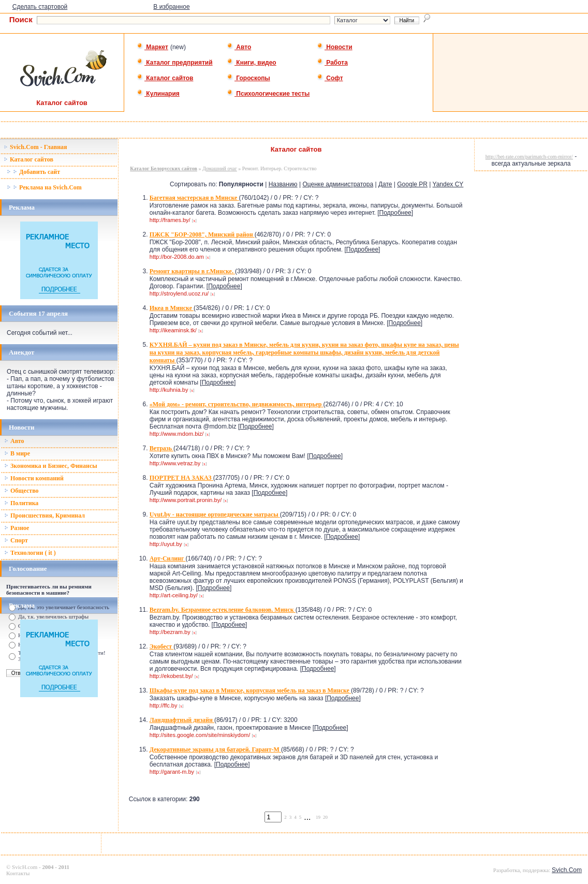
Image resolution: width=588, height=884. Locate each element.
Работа (332, 63)
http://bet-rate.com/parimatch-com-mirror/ (529, 157)
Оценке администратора (338, 184)
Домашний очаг (220, 168)
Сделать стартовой (40, 7)
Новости (335, 47)
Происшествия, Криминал (45, 515)
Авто (239, 47)
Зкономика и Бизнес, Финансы (51, 466)
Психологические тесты (268, 94)
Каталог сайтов (165, 78)
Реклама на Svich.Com (44, 187)
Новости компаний (34, 478)
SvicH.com (25, 867)
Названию (283, 184)
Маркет (152, 47)
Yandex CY (448, 184)
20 (325, 817)
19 (318, 817)
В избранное (171, 7)
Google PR (412, 184)
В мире (17, 453)
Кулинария (158, 94)
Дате (385, 184)
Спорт (16, 540)
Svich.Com (567, 870)
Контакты (18, 873)
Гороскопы (248, 78)
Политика (21, 503)
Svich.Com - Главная (35, 147)
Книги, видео (252, 63)
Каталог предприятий (175, 63)
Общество (21, 491)
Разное (17, 528)
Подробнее (395, 213)
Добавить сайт (33, 172)
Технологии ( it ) (30, 553)
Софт (330, 78)
